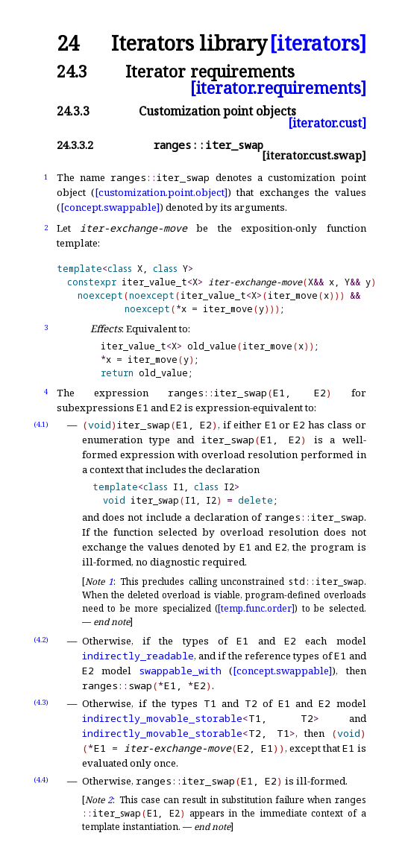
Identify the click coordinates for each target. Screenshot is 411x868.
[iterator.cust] (327, 123)
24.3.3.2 (75, 145)
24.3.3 (73, 111)
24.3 (72, 71)
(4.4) (41, 780)
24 (68, 44)
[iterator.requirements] (278, 88)
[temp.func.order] (256, 608)
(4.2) (41, 640)
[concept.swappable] (110, 207)
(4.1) (41, 424)
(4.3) (41, 702)
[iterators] (318, 44)
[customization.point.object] (161, 192)
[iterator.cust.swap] (314, 155)
